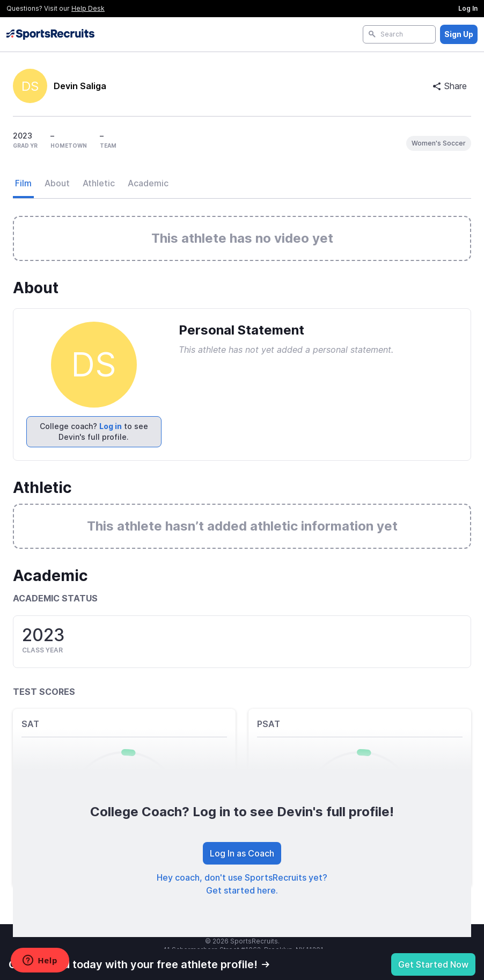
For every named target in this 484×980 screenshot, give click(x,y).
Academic (148, 183)
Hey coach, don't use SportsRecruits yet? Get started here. (242, 884)
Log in (111, 426)
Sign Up (459, 34)
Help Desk (88, 8)
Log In (468, 8)
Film (23, 183)
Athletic (99, 183)
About (57, 183)
